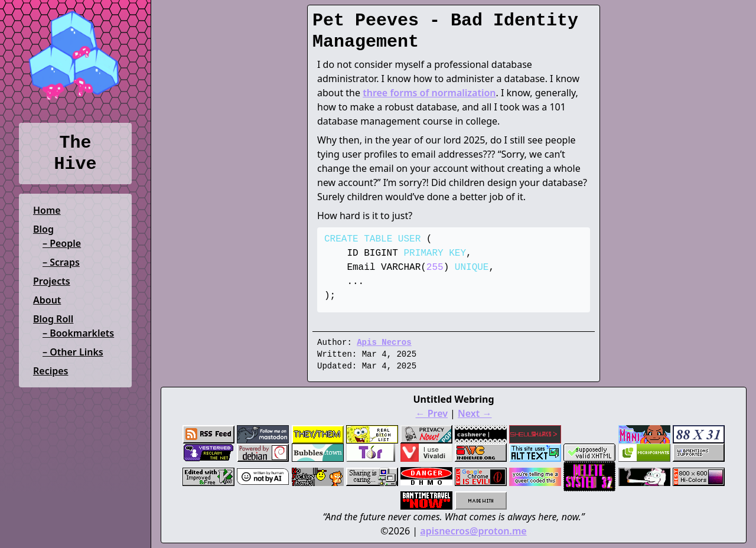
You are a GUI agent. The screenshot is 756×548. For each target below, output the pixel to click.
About (47, 300)
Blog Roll (53, 319)
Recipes (50, 371)
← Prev (432, 413)
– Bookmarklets (78, 333)
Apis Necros (384, 342)
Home (47, 210)
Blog (43, 229)
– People (62, 243)
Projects (52, 281)
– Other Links (73, 352)
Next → (475, 413)
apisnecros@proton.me (473, 531)
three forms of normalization (429, 93)
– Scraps (61, 262)
